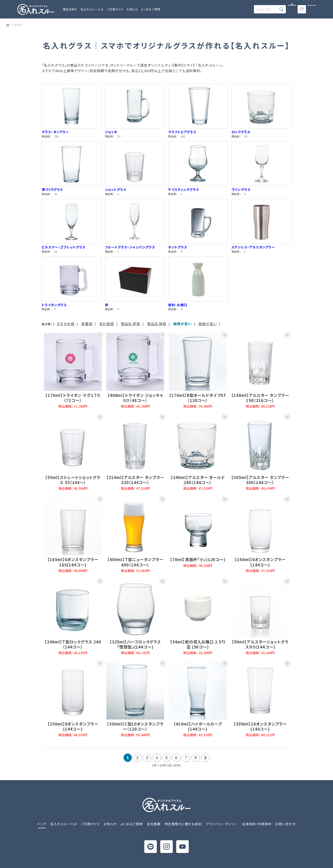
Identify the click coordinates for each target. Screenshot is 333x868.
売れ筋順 (107, 324)
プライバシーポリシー (222, 824)
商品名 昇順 (131, 324)
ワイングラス (241, 189)
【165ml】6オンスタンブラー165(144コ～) (73, 535)
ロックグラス (241, 132)
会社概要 (154, 824)
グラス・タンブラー (55, 132)
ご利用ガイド (90, 824)
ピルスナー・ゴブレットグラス (64, 247)
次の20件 (205, 758)
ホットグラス (178, 247)
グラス (18, 25)
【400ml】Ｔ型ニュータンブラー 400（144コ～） (135, 535)
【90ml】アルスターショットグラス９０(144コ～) (260, 617)
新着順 (87, 324)
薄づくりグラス (52, 189)
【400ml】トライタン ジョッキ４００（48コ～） (135, 371)
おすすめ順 (66, 324)
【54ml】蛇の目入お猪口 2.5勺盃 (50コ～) (198, 617)
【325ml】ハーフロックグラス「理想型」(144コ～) (135, 617)
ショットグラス (116, 189)
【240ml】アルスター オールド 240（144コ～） (198, 453)
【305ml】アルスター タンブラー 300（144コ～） (260, 453)
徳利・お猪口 (178, 305)
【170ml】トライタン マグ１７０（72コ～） (73, 371)
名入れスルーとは (92, 9)
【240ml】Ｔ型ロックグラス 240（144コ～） (73, 617)
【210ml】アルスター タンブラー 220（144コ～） (135, 453)
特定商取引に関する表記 (183, 824)
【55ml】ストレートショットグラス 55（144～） (73, 453)
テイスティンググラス (184, 189)
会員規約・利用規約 (257, 824)
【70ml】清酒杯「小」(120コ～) (198, 535)
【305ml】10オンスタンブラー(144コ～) (260, 699)
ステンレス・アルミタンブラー (253, 247)
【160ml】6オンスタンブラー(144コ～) (260, 535)
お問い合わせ (285, 824)
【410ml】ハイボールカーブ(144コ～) (198, 699)
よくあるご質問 (151, 9)
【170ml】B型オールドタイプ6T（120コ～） (198, 371)
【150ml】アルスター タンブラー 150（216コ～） (260, 371)
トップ (42, 824)
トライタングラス (54, 305)
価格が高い (208, 324)
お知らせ (132, 9)
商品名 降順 (157, 324)
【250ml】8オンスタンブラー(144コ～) (73, 699)
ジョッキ (111, 132)
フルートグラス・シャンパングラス (130, 247)
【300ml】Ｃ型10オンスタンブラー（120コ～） (135, 699)
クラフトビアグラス (182, 132)
